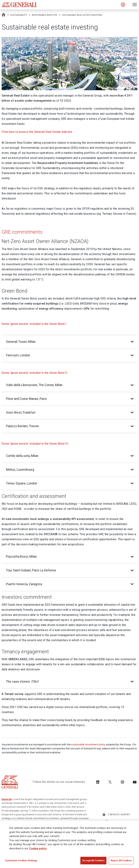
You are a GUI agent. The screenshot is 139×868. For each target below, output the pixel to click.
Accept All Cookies (93, 862)
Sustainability (19, 15)
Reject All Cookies (121, 862)
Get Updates (116, 822)
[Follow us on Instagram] (122, 782)
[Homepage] (4, 15)
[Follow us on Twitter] (110, 782)
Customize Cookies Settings (21, 862)
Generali (7, 799)
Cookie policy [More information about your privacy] (38, 850)
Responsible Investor (45, 15)
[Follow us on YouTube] (135, 782)
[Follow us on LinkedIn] (98, 782)
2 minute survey (116, 815)
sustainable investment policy (88, 744)
